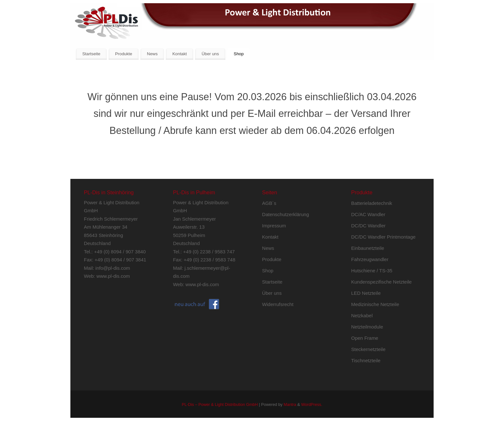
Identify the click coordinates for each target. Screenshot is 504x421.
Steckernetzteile (369, 349)
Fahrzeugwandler (370, 259)
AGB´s (269, 203)
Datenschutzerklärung (285, 214)
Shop (239, 54)
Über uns (210, 54)
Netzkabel (362, 316)
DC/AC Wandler (368, 214)
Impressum (274, 226)
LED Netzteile (366, 293)
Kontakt (180, 54)
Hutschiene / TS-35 (372, 271)
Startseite (91, 54)
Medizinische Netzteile (375, 304)
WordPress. (312, 405)
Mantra (290, 405)
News (152, 54)
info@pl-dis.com (113, 268)
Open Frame (365, 338)
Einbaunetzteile (368, 248)
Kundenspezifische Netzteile (382, 282)
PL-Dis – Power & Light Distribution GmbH (220, 405)
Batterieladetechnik (372, 203)
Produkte (124, 54)
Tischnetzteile (366, 360)
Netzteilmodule (367, 327)
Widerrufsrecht (278, 304)
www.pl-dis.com (113, 276)
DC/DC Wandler (369, 226)
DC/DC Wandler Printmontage (383, 237)
